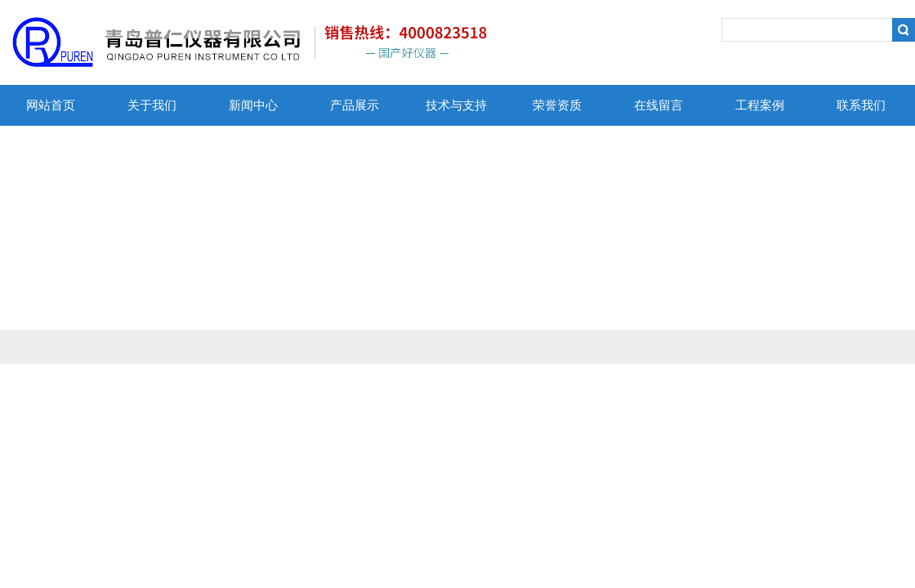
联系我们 (861, 105)
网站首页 (51, 105)
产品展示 (355, 105)
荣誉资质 (557, 105)
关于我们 (152, 105)
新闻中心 (253, 105)
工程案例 (760, 105)
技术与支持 (456, 105)
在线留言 (658, 105)
